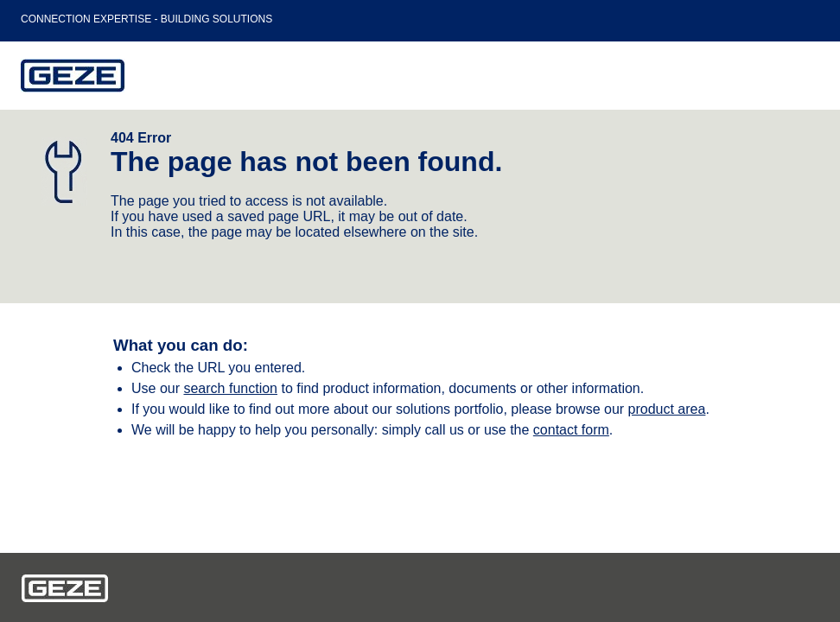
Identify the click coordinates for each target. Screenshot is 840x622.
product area (667, 409)
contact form (571, 430)
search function (230, 388)
